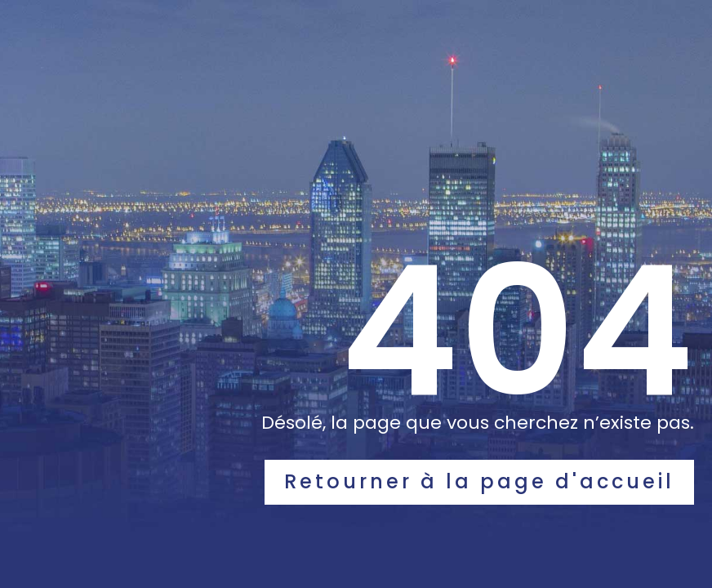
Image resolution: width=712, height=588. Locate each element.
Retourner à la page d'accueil (479, 481)
